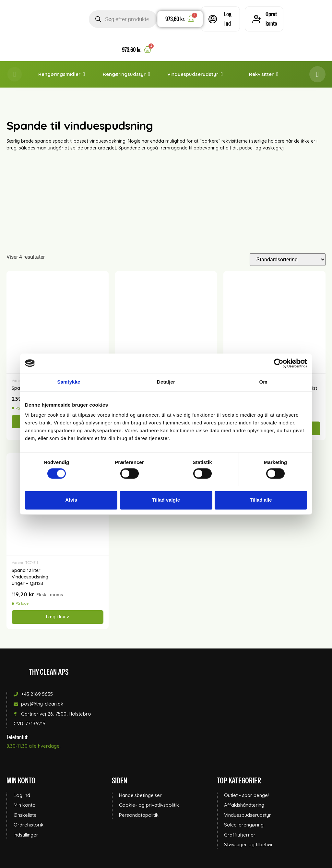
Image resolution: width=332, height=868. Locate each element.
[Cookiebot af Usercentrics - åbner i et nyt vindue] (279, 363)
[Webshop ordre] (288, 260)
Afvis (71, 500)
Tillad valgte (166, 500)
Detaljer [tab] (166, 382)
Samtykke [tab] (69, 382)
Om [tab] (263, 382)
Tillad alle (261, 500)
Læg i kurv (58, 617)
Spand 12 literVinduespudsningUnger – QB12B (30, 577)
